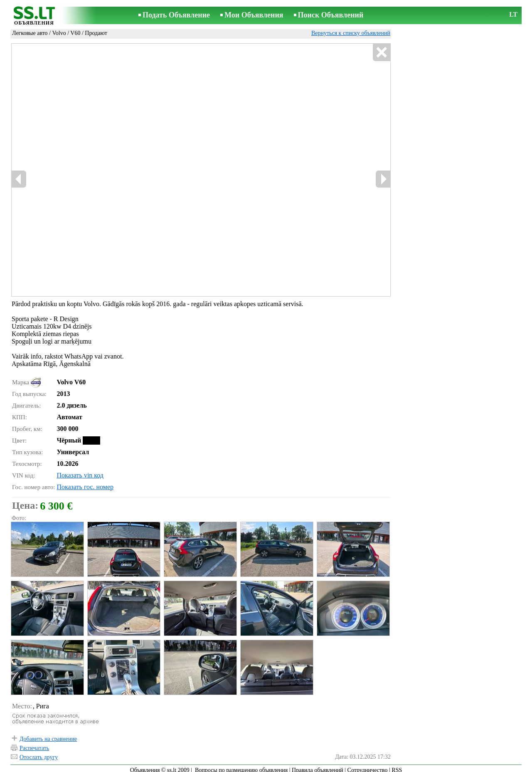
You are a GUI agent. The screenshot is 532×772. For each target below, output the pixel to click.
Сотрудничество (368, 766)
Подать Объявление (176, 15)
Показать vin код (80, 471)
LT (513, 14)
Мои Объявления (254, 15)
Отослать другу (39, 753)
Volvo (59, 33)
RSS (397, 766)
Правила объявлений (318, 766)
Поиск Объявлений (331, 15)
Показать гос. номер (85, 483)
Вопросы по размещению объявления (241, 766)
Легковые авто (30, 33)
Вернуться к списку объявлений (351, 33)
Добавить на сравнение (48, 735)
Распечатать (34, 744)
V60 (75, 33)
